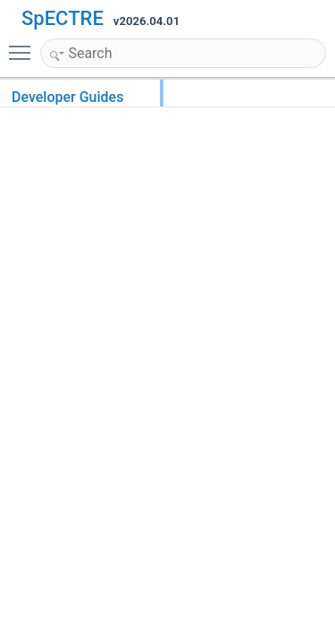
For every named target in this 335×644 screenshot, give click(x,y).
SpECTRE (63, 18)
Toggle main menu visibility (24, 45)
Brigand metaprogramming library (146, 240)
